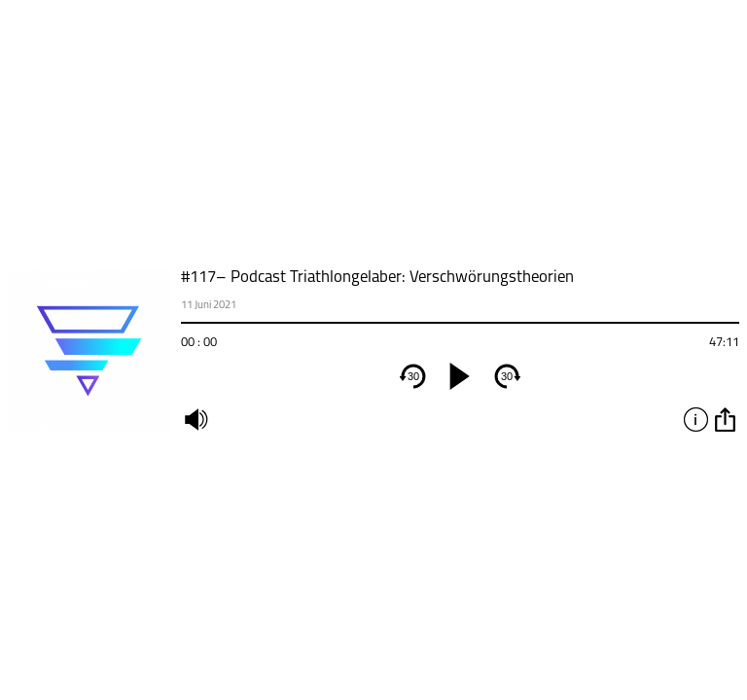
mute (196, 419)
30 (413, 376)
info (695, 419)
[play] (460, 376)
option (725, 419)
